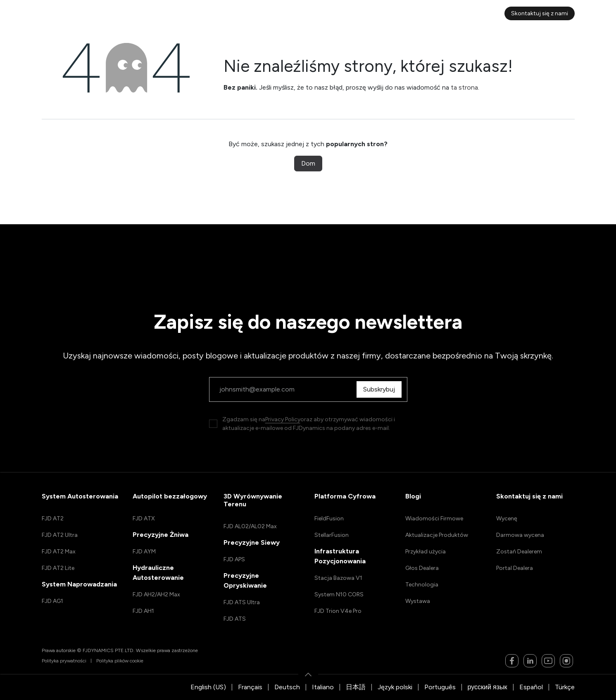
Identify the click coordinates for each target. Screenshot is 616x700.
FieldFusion (329, 518)
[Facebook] (512, 661)
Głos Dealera (422, 568)
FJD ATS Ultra (242, 602)
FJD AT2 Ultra (60, 535)
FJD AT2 (53, 518)
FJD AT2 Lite (58, 568)
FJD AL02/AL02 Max (250, 526)
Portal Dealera (515, 568)
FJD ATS (235, 619)
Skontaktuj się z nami (540, 13)
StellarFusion (332, 535)
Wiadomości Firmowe (434, 518)
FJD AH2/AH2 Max (156, 594)
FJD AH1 (143, 611)
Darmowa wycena (520, 535)
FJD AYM (144, 552)
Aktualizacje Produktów (437, 535)
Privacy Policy (283, 419)
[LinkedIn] (530, 661)
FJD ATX (144, 518)
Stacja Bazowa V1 (338, 578)
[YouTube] (548, 661)
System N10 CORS (339, 594)
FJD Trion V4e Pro (338, 611)
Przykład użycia (426, 552)
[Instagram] (566, 661)
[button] (308, 674)
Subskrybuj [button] (381, 389)
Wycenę (507, 518)
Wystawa (418, 601)
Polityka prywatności (64, 661)
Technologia (422, 585)
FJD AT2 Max (59, 552)
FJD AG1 (52, 601)
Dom (308, 163)
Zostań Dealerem (519, 552)
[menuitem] (150, 13)
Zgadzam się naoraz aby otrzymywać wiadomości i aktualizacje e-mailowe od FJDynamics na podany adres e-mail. (309, 424)
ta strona (464, 87)
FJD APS (234, 559)
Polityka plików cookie (120, 661)
